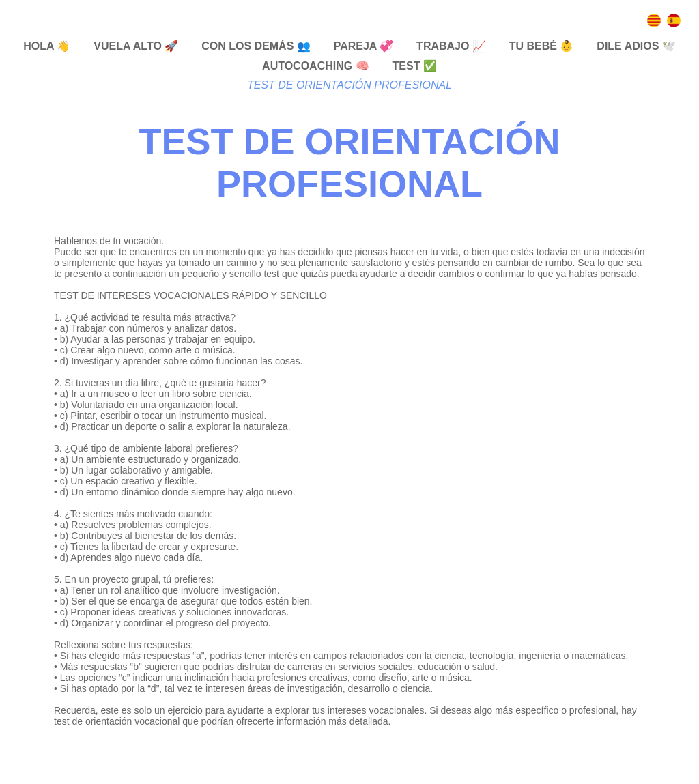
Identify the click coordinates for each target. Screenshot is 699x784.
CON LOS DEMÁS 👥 (256, 46)
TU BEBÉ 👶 (542, 46)
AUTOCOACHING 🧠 (316, 66)
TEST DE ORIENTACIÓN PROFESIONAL (349, 85)
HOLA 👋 (47, 46)
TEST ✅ (415, 66)
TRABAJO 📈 (451, 46)
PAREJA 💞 (364, 46)
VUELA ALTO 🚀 (136, 46)
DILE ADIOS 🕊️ (636, 46)
